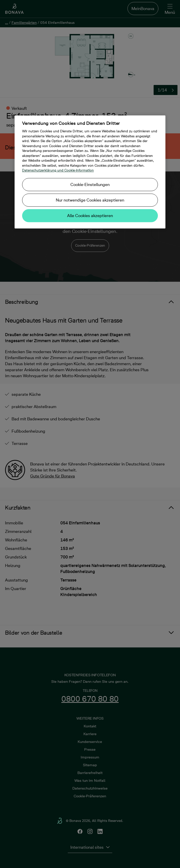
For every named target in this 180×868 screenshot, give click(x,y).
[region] (90, 172)
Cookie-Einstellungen (90, 184)
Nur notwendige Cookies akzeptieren (90, 200)
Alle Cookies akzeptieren (90, 216)
